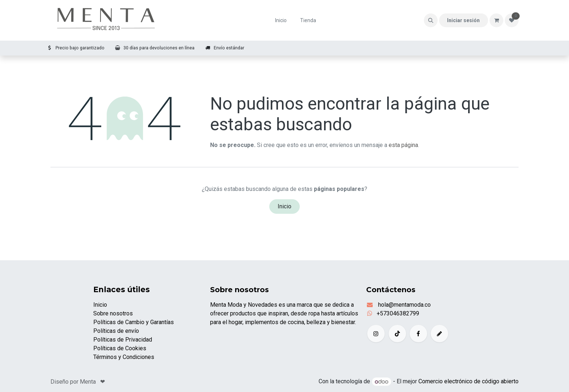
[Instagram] (376, 334)
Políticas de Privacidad (123, 340)
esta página (403, 145)
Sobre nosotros (113, 313)
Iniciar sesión (463, 20)
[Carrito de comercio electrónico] (496, 20)
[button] (431, 20)
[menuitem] (281, 21)
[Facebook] (418, 334)
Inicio (284, 206)
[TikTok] (397, 334)
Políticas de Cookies (120, 348)
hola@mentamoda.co (404, 305)
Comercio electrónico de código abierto (468, 382)
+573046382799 (398, 313)
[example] (439, 334)
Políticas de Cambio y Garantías (134, 322)
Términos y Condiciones (124, 357)
